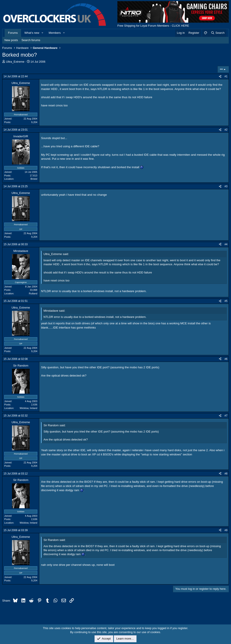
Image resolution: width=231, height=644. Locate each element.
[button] (43, 33)
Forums (13, 33)
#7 (226, 416)
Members (55, 33)
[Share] (220, 77)
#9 (226, 530)
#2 (226, 130)
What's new (32, 33)
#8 (226, 474)
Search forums (31, 40)
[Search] (218, 33)
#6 (226, 359)
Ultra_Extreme (15, 62)
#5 (226, 301)
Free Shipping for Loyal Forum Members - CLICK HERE (153, 26)
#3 (226, 186)
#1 (226, 76)
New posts (11, 40)
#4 (226, 244)
